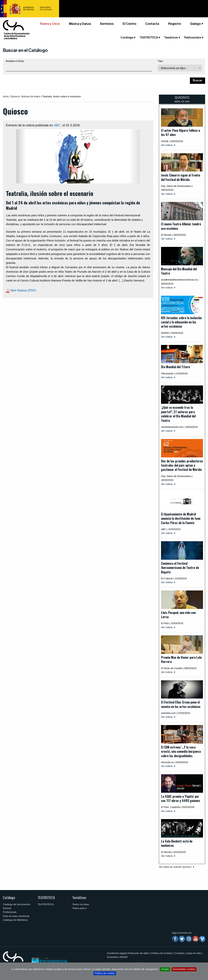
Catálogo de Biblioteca (15, 920)
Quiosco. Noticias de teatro (26, 96)
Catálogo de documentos (17, 904)
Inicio (6, 96)
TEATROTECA (149, 38)
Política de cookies (105, 973)
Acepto (165, 969)
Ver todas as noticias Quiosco (175, 867)
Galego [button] (195, 24)
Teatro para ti (79, 908)
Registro (175, 24)
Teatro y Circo (50, 24)
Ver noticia (167, 145)
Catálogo (127, 38)
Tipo (160, 61)
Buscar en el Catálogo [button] (25, 50)
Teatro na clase (81, 904)
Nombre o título (15, 61)
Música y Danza (80, 24)
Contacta (152, 24)
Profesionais (10, 912)
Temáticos (171, 38)
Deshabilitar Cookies (184, 969)
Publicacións (193, 38)
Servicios (107, 24)
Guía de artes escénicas (16, 916)
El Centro (130, 24)
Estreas (7, 908)
